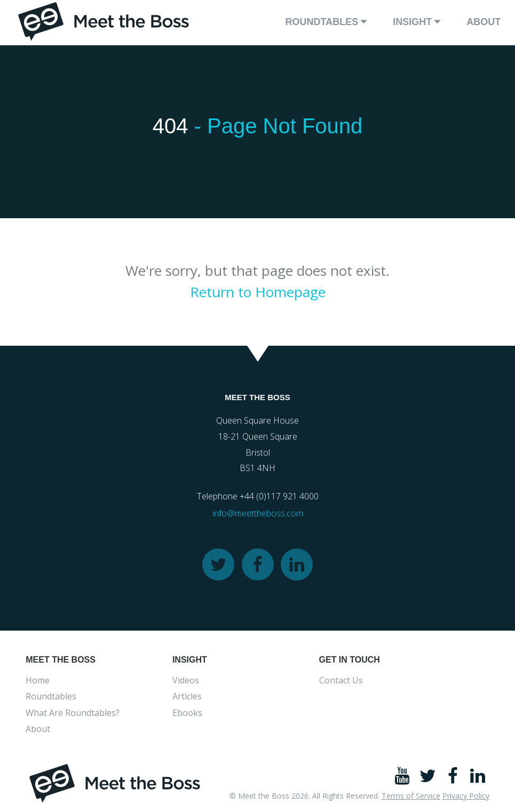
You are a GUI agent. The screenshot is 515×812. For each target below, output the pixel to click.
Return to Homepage (258, 292)
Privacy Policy (466, 796)
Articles (187, 696)
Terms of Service (411, 796)
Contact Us (341, 680)
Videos (186, 680)
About (484, 22)
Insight (412, 22)
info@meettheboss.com (258, 513)
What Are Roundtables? (73, 713)
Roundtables (322, 22)
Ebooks (187, 713)
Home (38, 680)
